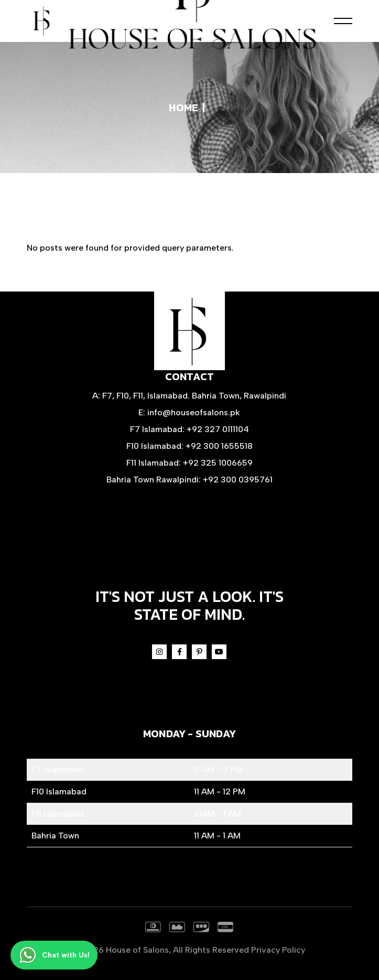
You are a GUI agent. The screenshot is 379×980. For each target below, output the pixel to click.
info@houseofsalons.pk (194, 412)
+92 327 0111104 (218, 429)
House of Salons (137, 950)
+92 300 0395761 (238, 480)
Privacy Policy (278, 950)
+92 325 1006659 (218, 463)
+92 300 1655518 (219, 446)
